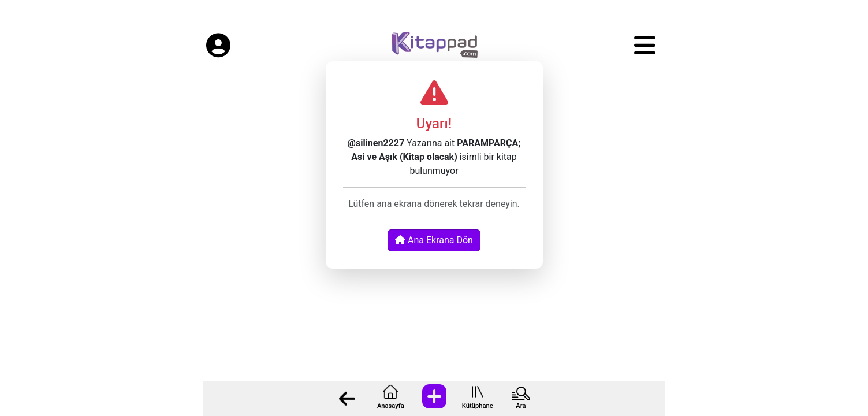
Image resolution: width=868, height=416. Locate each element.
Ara (521, 406)
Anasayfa (391, 406)
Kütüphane (478, 406)
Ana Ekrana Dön (434, 240)
